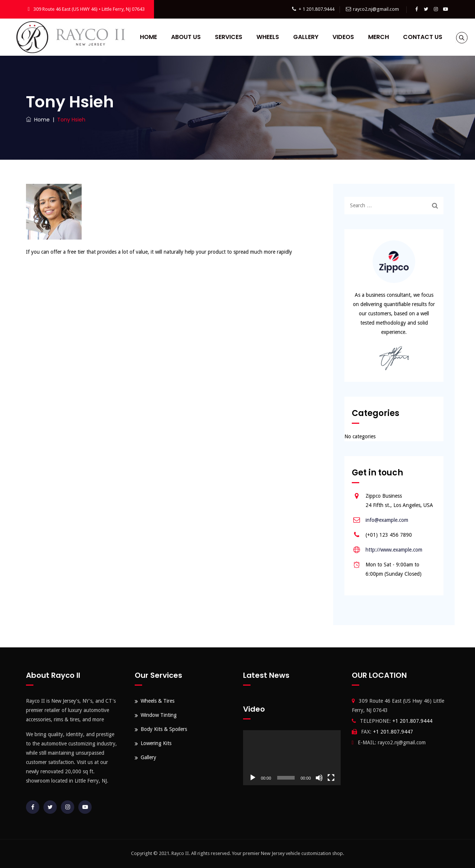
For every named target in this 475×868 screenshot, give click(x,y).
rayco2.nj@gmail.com (376, 9)
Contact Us (239, 74)
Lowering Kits (156, 743)
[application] (292, 758)
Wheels (290, 37)
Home (170, 37)
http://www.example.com (394, 550)
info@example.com (387, 520)
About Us (208, 37)
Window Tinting (159, 715)
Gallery (328, 37)
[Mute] (319, 778)
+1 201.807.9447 (393, 732)
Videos (365, 37)
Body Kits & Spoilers (164, 729)
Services (250, 37)
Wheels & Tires (158, 701)
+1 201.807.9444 (412, 721)
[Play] (253, 778)
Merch (400, 37)
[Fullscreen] (331, 778)
